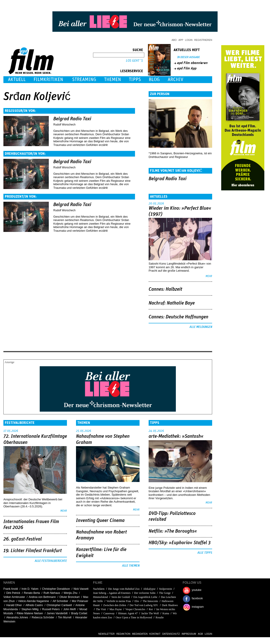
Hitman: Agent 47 (128, 613)
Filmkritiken (48, 80)
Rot (151, 609)
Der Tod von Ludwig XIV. (144, 605)
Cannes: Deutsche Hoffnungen (178, 317)
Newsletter (106, 634)
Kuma (166, 613)
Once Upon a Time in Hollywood (134, 617)
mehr (209, 276)
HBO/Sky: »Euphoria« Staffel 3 (180, 543)
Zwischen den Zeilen (115, 605)
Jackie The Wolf (150, 613)
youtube (197, 590)
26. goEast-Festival (23, 539)
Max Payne (115, 609)
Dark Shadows (170, 605)
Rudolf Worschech (64, 125)
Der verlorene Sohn (145, 593)
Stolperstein (166, 589)
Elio (137, 601)
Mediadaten (140, 634)
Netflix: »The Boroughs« (173, 531)
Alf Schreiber (60, 601)
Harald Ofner (14, 605)
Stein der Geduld (121, 597)
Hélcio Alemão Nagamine (34, 601)
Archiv (175, 80)
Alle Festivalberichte (51, 561)
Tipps (135, 80)
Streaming (84, 80)
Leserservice (132, 71)
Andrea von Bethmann (42, 597)
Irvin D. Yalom (30, 589)
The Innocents (150, 601)
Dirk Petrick (13, 593)
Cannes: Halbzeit (165, 289)
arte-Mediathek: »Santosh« (176, 436)
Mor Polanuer (80, 601)
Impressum (189, 634)
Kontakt (155, 634)
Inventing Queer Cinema (100, 521)
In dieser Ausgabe (189, 57)
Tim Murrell (65, 617)
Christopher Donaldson (56, 589)
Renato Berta (32, 593)
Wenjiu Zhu (71, 593)
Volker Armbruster (14, 597)
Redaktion (123, 634)
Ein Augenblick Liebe (145, 597)
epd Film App (187, 68)
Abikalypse (149, 589)
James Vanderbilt (57, 613)
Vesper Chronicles (135, 609)
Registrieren (203, 40)
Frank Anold (11, 589)
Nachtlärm (99, 589)
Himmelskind (100, 597)
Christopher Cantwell (59, 605)
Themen (113, 80)
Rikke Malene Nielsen (30, 613)
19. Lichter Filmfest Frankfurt (33, 551)
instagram (198, 607)
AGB (200, 634)
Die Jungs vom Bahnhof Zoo (124, 589)
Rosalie (160, 617)
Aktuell (17, 80)
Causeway (109, 613)
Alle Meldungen (201, 327)
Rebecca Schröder (43, 617)
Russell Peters (51, 609)
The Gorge (165, 593)
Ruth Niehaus (52, 593)
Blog (154, 80)
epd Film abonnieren (192, 63)
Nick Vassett (81, 589)
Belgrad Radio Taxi (72, 119)
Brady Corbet (79, 613)
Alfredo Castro (34, 605)
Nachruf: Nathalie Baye (172, 303)
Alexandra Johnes (17, 617)
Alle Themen (131, 566)
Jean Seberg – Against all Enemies (112, 593)
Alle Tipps (205, 553)
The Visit (101, 609)
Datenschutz (171, 634)
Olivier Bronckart (70, 597)
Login (189, 40)
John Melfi (70, 609)
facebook (197, 598)
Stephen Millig (30, 609)
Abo (174, 40)
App (181, 40)
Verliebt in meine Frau (119, 601)
